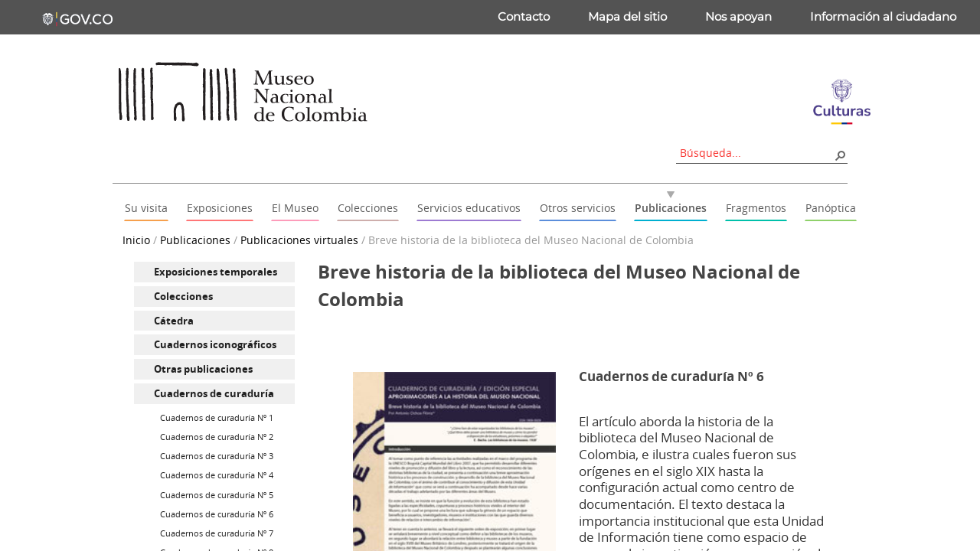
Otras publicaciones (203, 369)
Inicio (136, 240)
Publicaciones (195, 240)
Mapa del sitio (627, 16)
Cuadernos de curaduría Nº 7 (217, 533)
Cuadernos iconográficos (215, 344)
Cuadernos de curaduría (214, 393)
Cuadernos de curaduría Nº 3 (217, 456)
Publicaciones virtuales (299, 240)
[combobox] (756, 153)
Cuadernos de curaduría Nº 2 (217, 437)
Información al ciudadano (883, 16)
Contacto (524, 16)
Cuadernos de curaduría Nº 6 (217, 514)
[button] (840, 155)
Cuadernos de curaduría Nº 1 (217, 417)
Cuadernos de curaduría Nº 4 (217, 475)
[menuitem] (214, 272)
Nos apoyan (738, 16)
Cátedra (174, 321)
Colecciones (183, 296)
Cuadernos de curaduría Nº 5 (217, 495)
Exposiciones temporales (216, 272)
